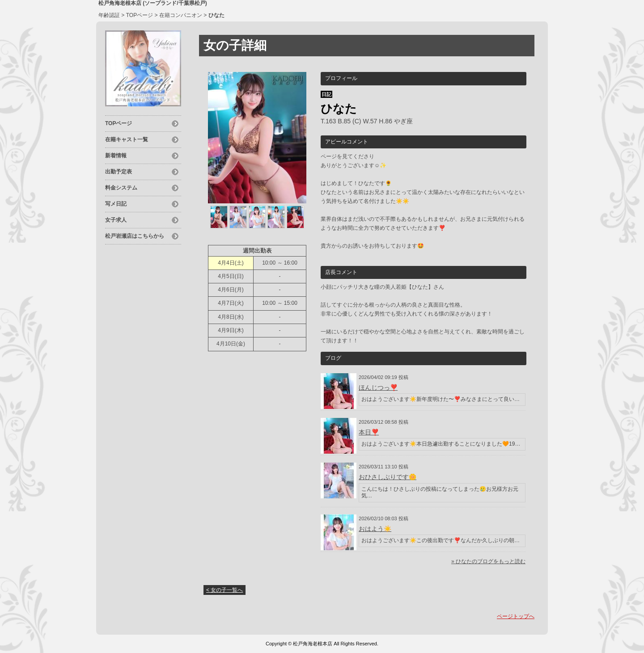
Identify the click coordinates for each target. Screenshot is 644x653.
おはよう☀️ (375, 529)
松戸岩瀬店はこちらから (135, 236)
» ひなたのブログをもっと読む (488, 561)
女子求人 (116, 220)
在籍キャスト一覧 (127, 139)
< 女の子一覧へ (225, 590)
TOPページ (140, 15)
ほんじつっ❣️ (378, 388)
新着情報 (116, 156)
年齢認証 (109, 15)
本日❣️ (369, 432)
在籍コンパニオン (181, 15)
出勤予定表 (119, 172)
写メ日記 (116, 204)
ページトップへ (516, 616)
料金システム (121, 188)
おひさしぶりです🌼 (388, 477)
